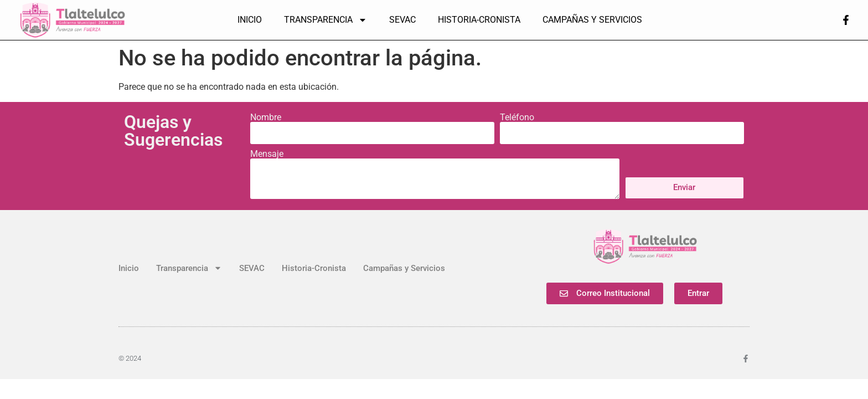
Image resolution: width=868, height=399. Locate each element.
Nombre (266, 117)
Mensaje (267, 154)
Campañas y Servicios (592, 20)
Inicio (250, 20)
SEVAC (402, 20)
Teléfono (517, 117)
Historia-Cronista (479, 20)
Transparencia (325, 20)
